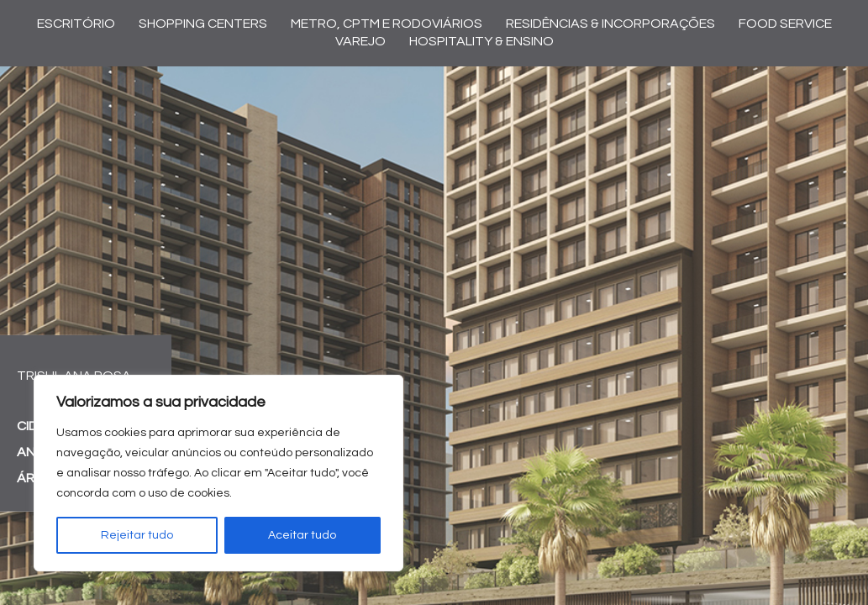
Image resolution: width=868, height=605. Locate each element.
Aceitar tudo (302, 535)
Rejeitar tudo (137, 535)
